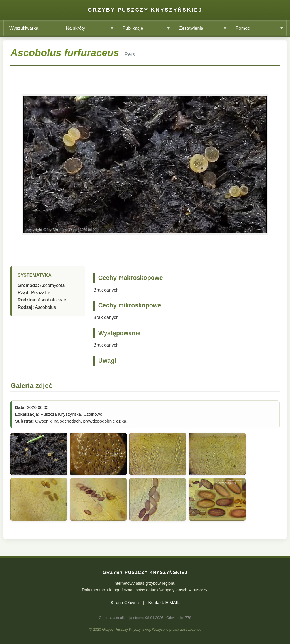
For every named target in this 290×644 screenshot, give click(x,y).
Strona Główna (125, 602)
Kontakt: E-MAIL (164, 602)
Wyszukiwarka (24, 28)
